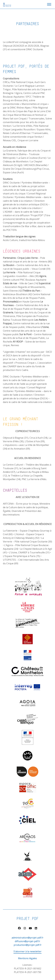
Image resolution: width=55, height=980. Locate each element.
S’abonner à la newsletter (27, 951)
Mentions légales (27, 958)
